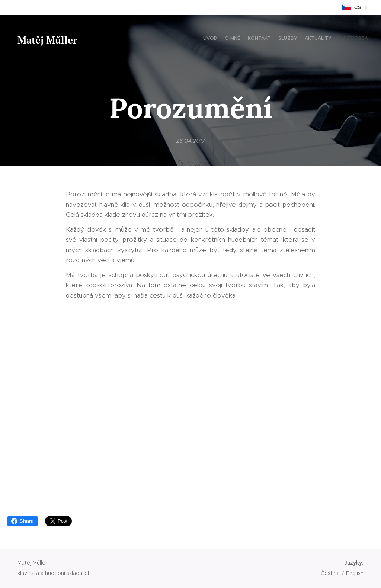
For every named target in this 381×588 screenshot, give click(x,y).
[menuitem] (332, 39)
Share (23, 521)
